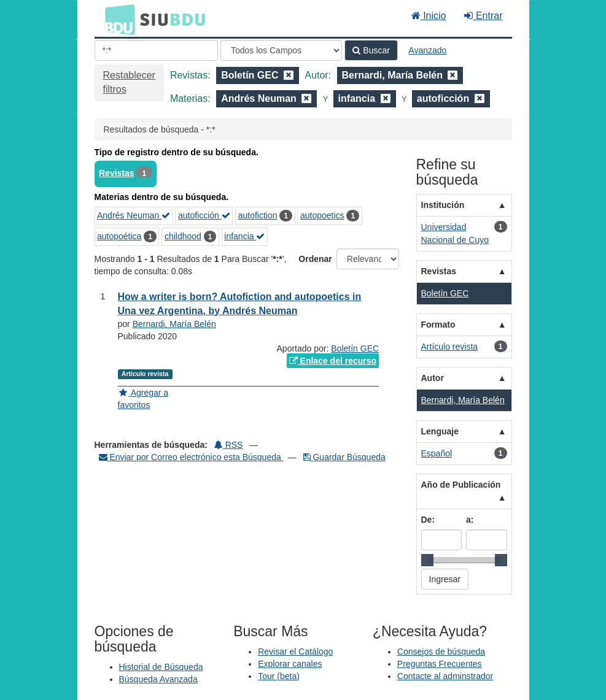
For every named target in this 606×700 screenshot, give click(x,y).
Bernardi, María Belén (174, 324)
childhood (183, 236)
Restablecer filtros (129, 82)
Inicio (429, 16)
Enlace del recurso (333, 361)
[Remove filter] (289, 75)
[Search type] (281, 50)
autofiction (258, 215)
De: (428, 520)
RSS (229, 445)
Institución (443, 205)
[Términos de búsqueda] (156, 50)
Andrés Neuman (134, 215)
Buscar (371, 50)
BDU (117, 19)
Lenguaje (440, 431)
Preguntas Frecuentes (440, 664)
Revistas (117, 173)
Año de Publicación (461, 485)
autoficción (204, 215)
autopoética (119, 236)
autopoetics (322, 215)
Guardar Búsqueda (344, 457)
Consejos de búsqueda (441, 652)
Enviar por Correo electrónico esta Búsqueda (191, 457)
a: (470, 520)
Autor (433, 378)
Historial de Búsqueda (161, 667)
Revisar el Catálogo (295, 652)
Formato (438, 325)
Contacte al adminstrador (445, 676)
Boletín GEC (355, 348)
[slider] (427, 560)
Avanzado (427, 50)
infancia (244, 236)
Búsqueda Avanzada (158, 679)
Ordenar (315, 259)
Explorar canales (290, 664)
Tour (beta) (279, 676)
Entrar (483, 16)
